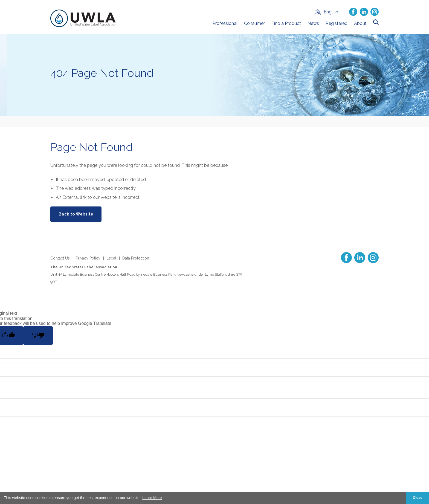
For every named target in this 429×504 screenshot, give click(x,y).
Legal (111, 258)
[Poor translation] (38, 336)
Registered (337, 23)
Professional (225, 23)
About (360, 23)
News (313, 23)
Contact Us (60, 258)
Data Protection (136, 258)
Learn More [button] (152, 498)
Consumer (254, 23)
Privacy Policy (88, 258)
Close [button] (418, 498)
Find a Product (286, 23)
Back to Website (76, 214)
